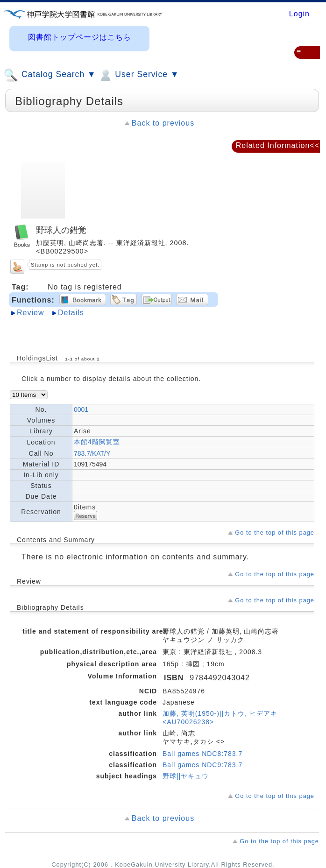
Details (71, 313)
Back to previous (163, 123)
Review (30, 313)
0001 (81, 409)
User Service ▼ (138, 75)
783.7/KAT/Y (92, 453)
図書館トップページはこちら (80, 37)
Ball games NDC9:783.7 (202, 765)
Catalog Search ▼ (50, 75)
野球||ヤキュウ (186, 776)
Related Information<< (278, 145)
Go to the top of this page (275, 533)
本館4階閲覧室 (97, 442)
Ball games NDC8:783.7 (202, 754)
